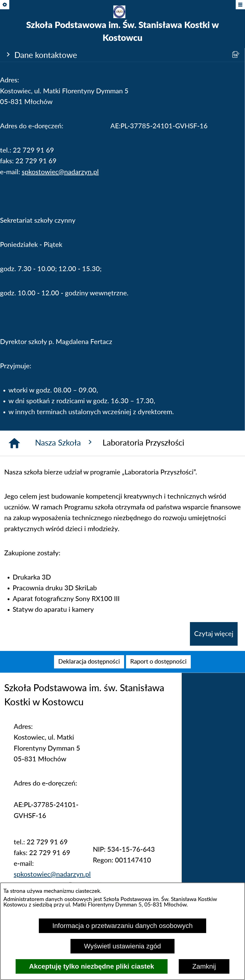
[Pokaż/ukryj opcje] (5, 5)
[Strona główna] (14, 443)
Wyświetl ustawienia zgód (122, 946)
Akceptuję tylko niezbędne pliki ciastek (92, 966)
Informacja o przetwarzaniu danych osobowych (122, 926)
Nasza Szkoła (65, 442)
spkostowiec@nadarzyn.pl (60, 172)
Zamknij (204, 966)
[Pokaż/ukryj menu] (240, 5)
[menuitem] (89, 662)
